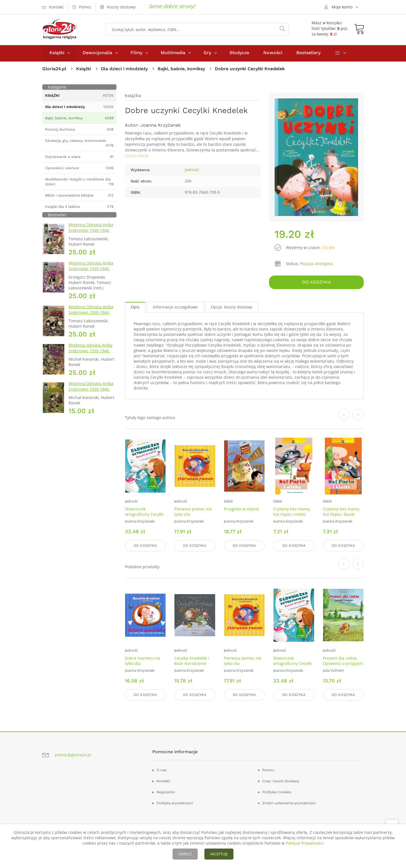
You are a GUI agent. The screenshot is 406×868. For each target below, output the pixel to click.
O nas (162, 770)
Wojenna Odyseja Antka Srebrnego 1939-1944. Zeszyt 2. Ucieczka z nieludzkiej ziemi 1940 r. (91, 316)
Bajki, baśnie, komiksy (182, 69)
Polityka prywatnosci (175, 803)
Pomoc (268, 770)
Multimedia (173, 53)
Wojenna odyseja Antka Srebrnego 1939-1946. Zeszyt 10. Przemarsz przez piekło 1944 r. (91, 354)
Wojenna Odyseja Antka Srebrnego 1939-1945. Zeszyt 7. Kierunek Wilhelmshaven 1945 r (91, 272)
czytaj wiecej (137, 156)
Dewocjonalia (97, 53)
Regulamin (166, 792)
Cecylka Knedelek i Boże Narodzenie (192, 661)
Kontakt (163, 781)
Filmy (136, 53)
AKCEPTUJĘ (219, 854)
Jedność (192, 170)
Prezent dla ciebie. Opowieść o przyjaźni (343, 661)
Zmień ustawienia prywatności (289, 803)
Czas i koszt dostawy (281, 781)
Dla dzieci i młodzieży (124, 69)
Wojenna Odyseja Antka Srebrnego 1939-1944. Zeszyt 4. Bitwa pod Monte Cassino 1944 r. (91, 234)
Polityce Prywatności (305, 843)
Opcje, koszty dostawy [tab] (232, 308)
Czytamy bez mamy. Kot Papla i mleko (292, 512)
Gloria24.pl (54, 69)
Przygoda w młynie (241, 509)
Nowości (273, 53)
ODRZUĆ (185, 854)
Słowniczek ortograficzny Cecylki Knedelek (144, 515)
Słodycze (239, 53)
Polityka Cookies (277, 792)
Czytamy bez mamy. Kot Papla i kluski (342, 512)
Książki (57, 53)
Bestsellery (308, 53)
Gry (207, 53)
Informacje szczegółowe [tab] (175, 308)
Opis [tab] (135, 308)
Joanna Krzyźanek (161, 126)
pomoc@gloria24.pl (73, 755)
